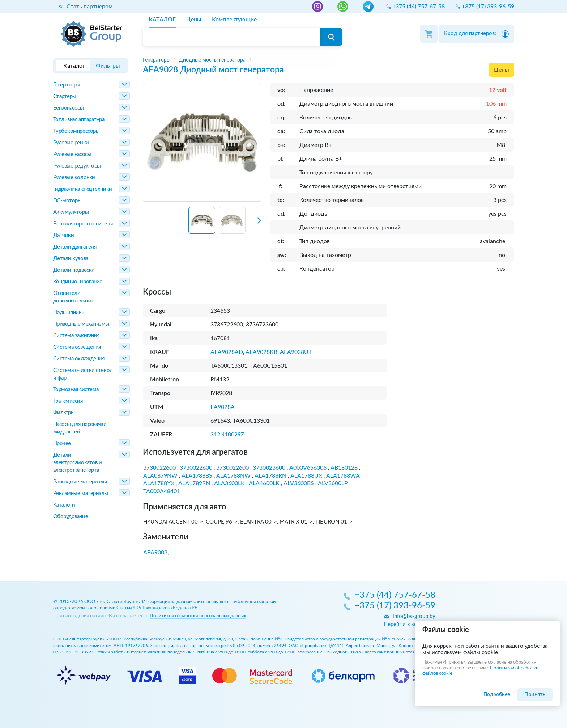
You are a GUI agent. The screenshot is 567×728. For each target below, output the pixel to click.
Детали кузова (71, 259)
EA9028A (223, 407)
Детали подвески (74, 270)
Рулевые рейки (71, 143)
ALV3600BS (299, 483)
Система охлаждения (79, 359)
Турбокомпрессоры (76, 131)
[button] (202, 220)
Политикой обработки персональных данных (198, 616)
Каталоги (64, 505)
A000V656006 (308, 468)
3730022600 (159, 468)
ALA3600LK (229, 483)
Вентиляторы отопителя (83, 224)
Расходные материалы (80, 482)
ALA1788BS (197, 476)
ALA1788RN (270, 476)
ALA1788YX (159, 483)
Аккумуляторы (71, 212)
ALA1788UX (306, 476)
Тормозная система (76, 390)
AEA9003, (156, 553)
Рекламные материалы (81, 493)
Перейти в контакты (410, 624)
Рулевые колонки (74, 177)
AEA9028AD (227, 352)
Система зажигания (76, 336)
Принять (535, 695)
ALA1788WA (343, 476)
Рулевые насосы (72, 154)
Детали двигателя (75, 247)
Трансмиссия (68, 401)
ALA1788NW (233, 476)
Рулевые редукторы (77, 166)
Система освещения (77, 347)
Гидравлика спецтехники (83, 189)
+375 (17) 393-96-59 (395, 606)
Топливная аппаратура (79, 120)
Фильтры (64, 413)
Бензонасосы (69, 108)
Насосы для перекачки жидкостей (80, 428)
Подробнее (497, 695)
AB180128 (344, 468)
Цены (502, 70)
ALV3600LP (333, 483)
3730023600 (269, 468)
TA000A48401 (162, 491)
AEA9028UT (296, 352)
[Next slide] (253, 223)
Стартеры (65, 96)
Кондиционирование (78, 282)
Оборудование (71, 517)
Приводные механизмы (81, 324)
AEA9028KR (261, 352)
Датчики (64, 235)
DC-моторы (67, 201)
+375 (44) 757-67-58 (395, 596)
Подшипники (69, 312)
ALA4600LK (264, 483)
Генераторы (67, 85)
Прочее (62, 443)
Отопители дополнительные (74, 297)
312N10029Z (227, 435)
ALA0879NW (160, 476)
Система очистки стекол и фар (83, 374)
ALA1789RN (194, 483)
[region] (329, 60)
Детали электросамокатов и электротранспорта (78, 463)
